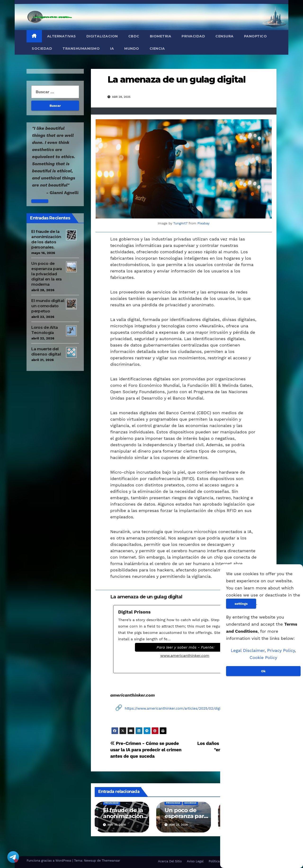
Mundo (132, 49)
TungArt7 (180, 223)
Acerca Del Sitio (170, 861)
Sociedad (42, 49)
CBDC (134, 36)
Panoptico (256, 36)
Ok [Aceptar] (263, 671)
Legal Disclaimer (248, 650)
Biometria (161, 36)
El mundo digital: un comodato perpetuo (48, 306)
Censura (225, 36)
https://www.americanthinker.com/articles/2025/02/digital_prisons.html (186, 708)
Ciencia (157, 49)
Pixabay (203, 223)
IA (112, 49)
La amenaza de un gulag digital (176, 79)
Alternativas (62, 36)
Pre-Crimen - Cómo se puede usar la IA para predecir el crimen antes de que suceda (146, 750)
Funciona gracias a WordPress (49, 861)
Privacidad (193, 36)
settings (241, 604)
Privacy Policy (281, 650)
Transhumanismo (81, 49)
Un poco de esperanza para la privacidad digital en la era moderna (47, 274)
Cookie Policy (263, 657)
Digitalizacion (102, 36)
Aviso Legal (195, 861)
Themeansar (111, 861)
